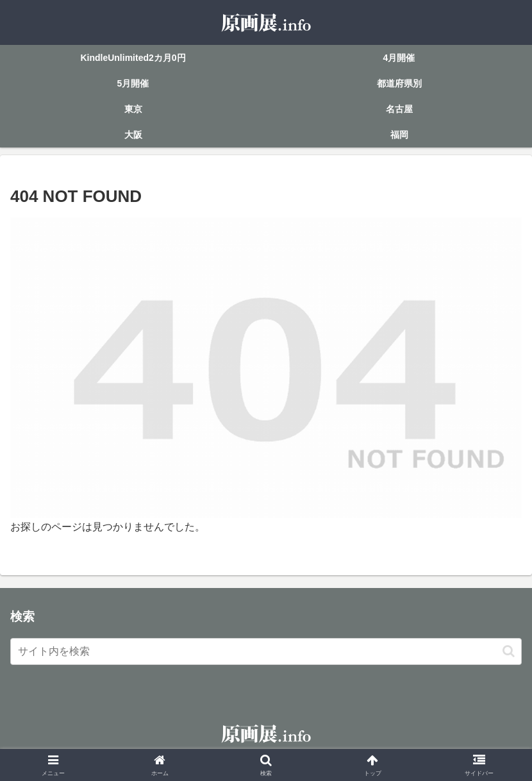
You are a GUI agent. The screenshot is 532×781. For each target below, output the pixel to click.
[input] (266, 651)
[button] (509, 651)
